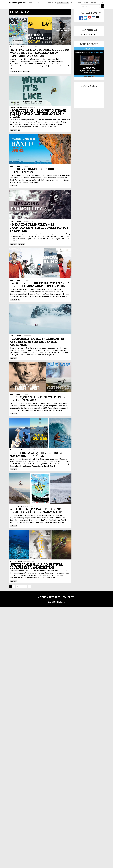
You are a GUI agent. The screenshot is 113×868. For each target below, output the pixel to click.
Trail (20, 71)
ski (19, 130)
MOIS (91, 34)
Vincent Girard (16, 47)
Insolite (40, 2)
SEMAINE (84, 34)
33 (25, 587)
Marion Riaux (15, 166)
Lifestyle (63, 2)
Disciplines (51, 2)
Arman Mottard (16, 108)
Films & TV (13, 71)
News (31, 2)
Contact (68, 597)
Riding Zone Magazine (79, 2)
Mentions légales (49, 597)
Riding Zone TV (97, 2)
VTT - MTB (26, 71)
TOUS (96, 34)
